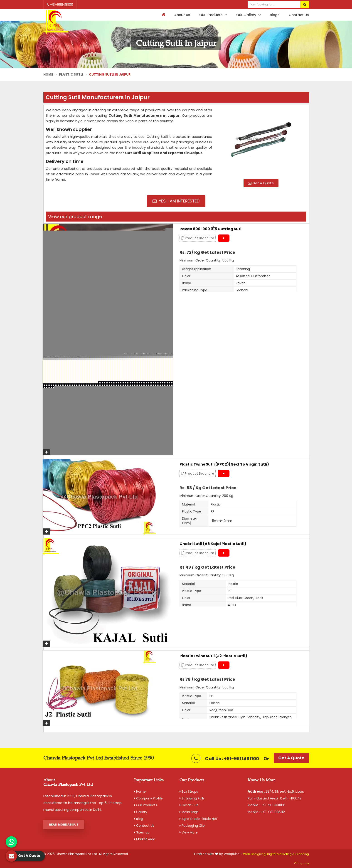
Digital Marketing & (281, 854)
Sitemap (142, 832)
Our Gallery (249, 15)
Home (48, 74)
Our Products (213, 15)
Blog (138, 819)
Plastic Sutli (71, 74)
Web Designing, (255, 854)
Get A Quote (261, 183)
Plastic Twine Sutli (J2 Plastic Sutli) (213, 656)
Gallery (141, 812)
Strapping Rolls (192, 798)
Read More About (64, 825)
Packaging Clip (192, 826)
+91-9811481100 (60, 5)
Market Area (145, 839)
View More (189, 832)
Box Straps (189, 792)
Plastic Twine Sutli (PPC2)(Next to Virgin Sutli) (224, 464)
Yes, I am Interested (176, 201)
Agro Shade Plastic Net (198, 819)
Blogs (275, 15)
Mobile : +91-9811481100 (266, 805)
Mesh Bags (189, 812)
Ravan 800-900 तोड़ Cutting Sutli (211, 229)
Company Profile (148, 798)
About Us (182, 15)
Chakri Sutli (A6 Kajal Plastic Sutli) (213, 544)
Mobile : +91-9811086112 (266, 812)
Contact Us (299, 15)
